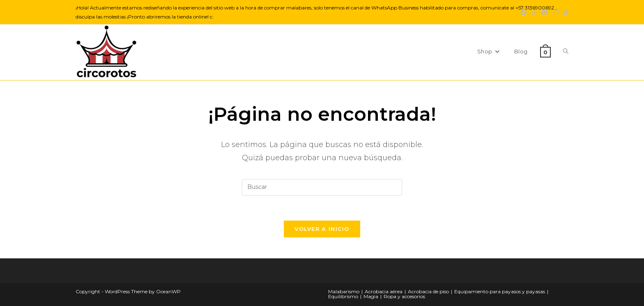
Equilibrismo (343, 296)
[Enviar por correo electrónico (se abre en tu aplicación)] (556, 12)
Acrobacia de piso (428, 291)
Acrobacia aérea (384, 291)
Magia (371, 296)
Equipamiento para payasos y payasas (500, 291)
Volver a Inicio (322, 229)
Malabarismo (344, 291)
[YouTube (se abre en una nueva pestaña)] (545, 12)
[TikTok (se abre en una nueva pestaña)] (565, 12)
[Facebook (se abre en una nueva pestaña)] (524, 12)
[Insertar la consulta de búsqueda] (322, 187)
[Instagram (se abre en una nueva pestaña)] (534, 12)
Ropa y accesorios (404, 296)
